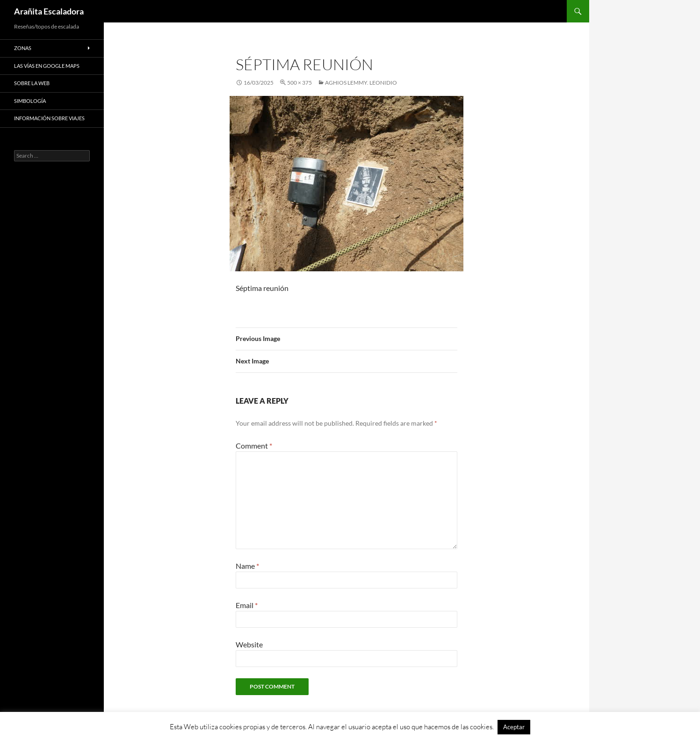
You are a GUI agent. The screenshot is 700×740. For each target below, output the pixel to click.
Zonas (23, 48)
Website (249, 644)
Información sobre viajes (49, 118)
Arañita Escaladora (49, 11)
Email (247, 605)
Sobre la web (32, 83)
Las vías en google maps (47, 66)
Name (247, 566)
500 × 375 (299, 83)
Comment (254, 446)
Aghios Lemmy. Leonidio (361, 83)
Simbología (30, 101)
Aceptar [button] (514, 727)
